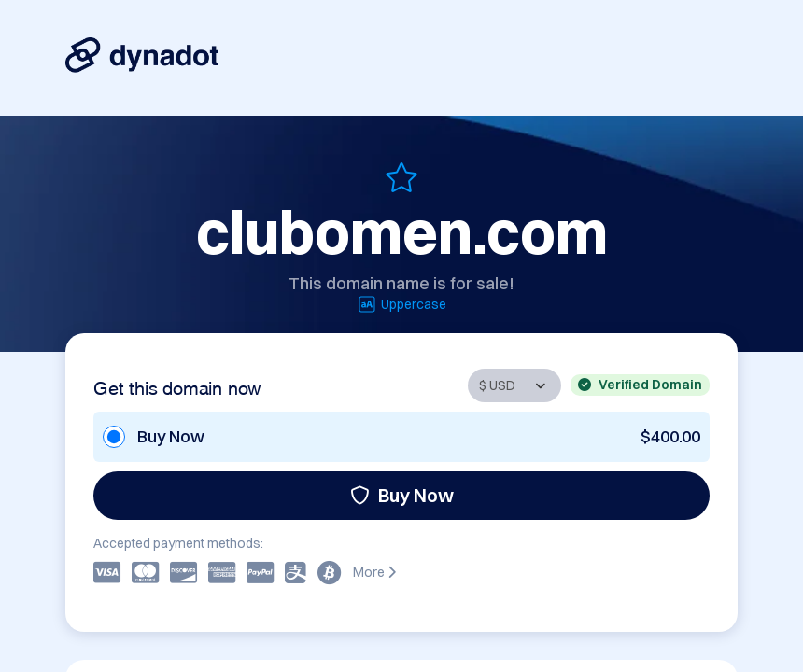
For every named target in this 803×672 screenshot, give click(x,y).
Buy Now (402, 495)
